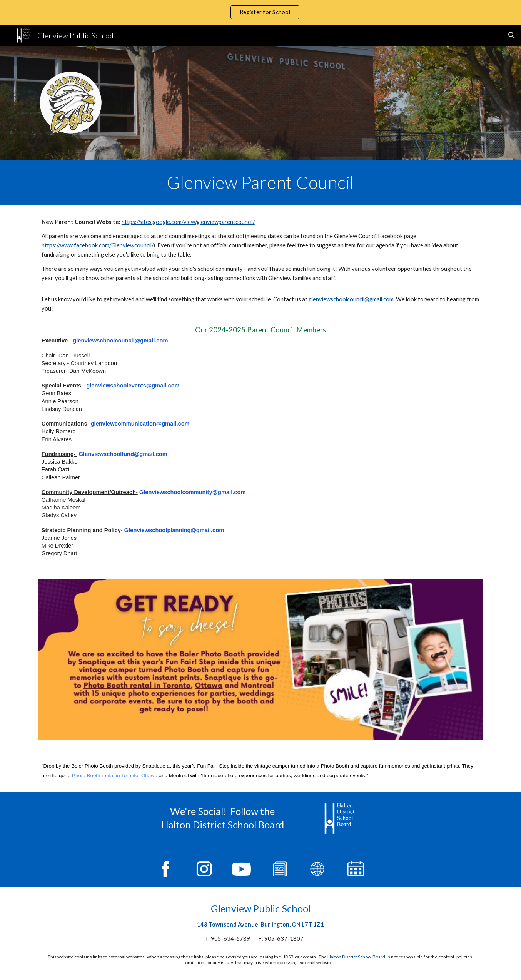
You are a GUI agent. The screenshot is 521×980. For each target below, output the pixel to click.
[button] (512, 35)
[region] (260, 12)
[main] (260, 182)
